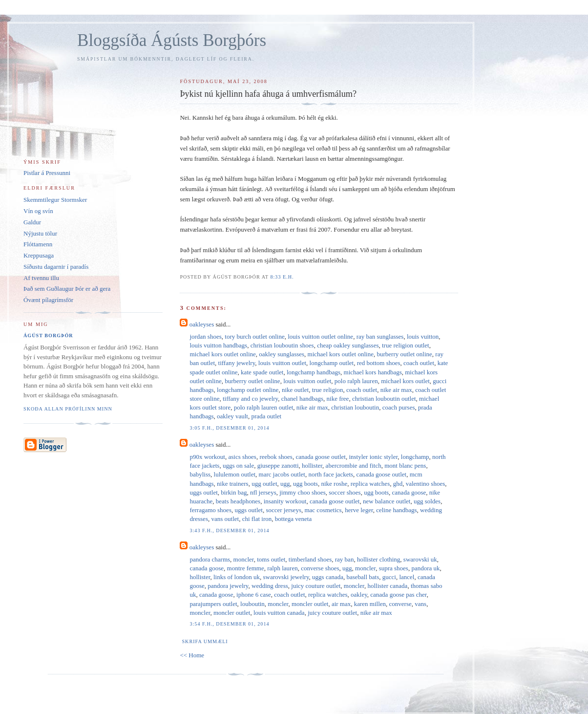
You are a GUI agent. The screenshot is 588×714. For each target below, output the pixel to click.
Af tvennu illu (41, 278)
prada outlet (266, 416)
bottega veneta (293, 519)
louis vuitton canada (279, 613)
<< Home (192, 655)
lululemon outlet (235, 474)
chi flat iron (257, 519)
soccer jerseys (283, 510)
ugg (285, 484)
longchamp (415, 457)
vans (420, 604)
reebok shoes (276, 457)
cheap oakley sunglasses (348, 345)
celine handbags (396, 510)
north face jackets (331, 474)
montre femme (246, 568)
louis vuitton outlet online (320, 336)
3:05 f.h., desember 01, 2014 (229, 428)
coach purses (399, 407)
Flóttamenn (38, 244)
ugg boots (305, 484)
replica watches (370, 484)
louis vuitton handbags (218, 345)
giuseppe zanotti (278, 465)
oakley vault (232, 416)
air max (341, 604)
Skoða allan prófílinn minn (68, 409)
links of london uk (237, 577)
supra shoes (394, 568)
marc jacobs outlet (282, 474)
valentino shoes (426, 484)
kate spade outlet (262, 372)
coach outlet (419, 363)
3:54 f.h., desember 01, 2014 (229, 624)
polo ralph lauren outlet (264, 407)
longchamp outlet (332, 363)
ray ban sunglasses (380, 336)
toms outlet (271, 559)
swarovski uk (420, 559)
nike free (338, 399)
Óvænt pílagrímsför (48, 300)
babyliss (200, 474)
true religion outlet (406, 345)
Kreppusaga (39, 255)
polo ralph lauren (356, 381)
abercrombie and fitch (354, 465)
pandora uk (425, 568)
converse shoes (320, 568)
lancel (407, 577)
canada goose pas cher (398, 595)
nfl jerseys (263, 492)
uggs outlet (203, 492)
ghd (398, 484)
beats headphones (238, 501)
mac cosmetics (323, 510)
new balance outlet (387, 501)
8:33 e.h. (282, 277)
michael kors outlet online (222, 354)
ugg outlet (264, 484)
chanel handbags (302, 399)
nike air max (396, 390)
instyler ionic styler (373, 457)
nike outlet (295, 390)
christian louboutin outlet (384, 399)
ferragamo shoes (210, 510)
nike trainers (233, 484)
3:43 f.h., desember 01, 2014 (229, 530)
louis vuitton (423, 336)
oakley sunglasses (282, 354)
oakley (359, 595)
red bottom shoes (379, 363)
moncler (244, 559)
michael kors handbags (373, 372)
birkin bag (234, 492)
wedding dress (270, 586)
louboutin (252, 604)
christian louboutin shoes (282, 345)
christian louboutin (355, 407)
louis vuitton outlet (282, 363)
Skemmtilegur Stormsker (55, 200)
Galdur (32, 222)
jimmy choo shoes (303, 492)
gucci (389, 577)
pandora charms (210, 559)
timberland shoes (310, 559)
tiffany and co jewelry (250, 399)
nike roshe (334, 484)
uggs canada (328, 577)
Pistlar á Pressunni (47, 173)
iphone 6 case (254, 595)
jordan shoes (205, 336)
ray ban (345, 559)
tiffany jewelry (237, 363)
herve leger (359, 510)
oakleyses (202, 324)
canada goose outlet (321, 457)
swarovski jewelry (286, 577)
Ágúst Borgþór (48, 335)
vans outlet (225, 519)
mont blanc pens (405, 465)
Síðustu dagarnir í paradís (56, 267)
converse (400, 604)
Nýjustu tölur (40, 233)
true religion (328, 390)
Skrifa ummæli (205, 641)
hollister (312, 465)
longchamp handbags (314, 372)
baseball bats (363, 577)
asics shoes (242, 457)
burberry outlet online (404, 354)
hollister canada (387, 586)
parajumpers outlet (213, 604)
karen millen (370, 604)
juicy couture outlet (316, 586)
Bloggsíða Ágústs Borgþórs (172, 40)
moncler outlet (310, 604)
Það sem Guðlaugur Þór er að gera (67, 289)
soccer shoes (345, 492)
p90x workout (207, 457)
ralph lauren (282, 568)
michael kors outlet (405, 381)
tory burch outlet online (254, 336)
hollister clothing (378, 559)
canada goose (409, 492)
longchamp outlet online (248, 390)
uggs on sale (238, 465)
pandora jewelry (228, 586)
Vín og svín (38, 211)
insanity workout (285, 501)
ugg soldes (427, 501)
